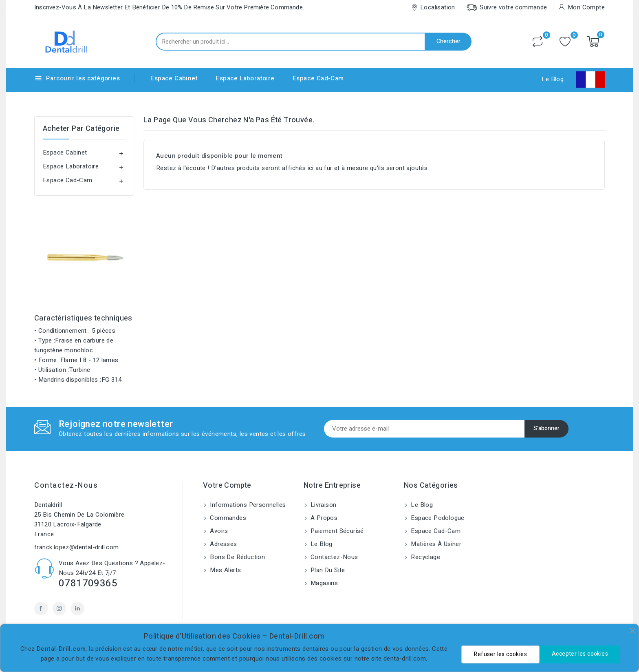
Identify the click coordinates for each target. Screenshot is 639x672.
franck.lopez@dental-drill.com (77, 547)
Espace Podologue (437, 518)
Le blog (321, 544)
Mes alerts (225, 570)
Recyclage (425, 557)
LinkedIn (78, 609)
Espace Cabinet (174, 78)
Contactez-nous (66, 485)
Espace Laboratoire (245, 78)
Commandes (227, 518)
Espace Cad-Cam (318, 78)
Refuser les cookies (500, 654)
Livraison (323, 505)
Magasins (324, 583)
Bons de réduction (237, 557)
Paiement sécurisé (336, 531)
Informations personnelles (247, 505)
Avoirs (218, 531)
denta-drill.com (405, 659)
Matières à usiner (435, 544)
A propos (323, 518)
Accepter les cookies (580, 654)
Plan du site (327, 570)
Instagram (59, 609)
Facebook (41, 609)
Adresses (223, 544)
